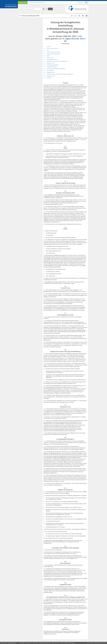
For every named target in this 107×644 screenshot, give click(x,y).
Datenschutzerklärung (45, 643)
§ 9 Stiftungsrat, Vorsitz (28, 44)
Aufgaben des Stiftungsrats (52, 67)
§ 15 (44, 74)
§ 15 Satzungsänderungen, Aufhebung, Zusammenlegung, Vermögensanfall (29, 59)
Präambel (24, 20)
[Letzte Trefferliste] (46, 9)
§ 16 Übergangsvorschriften (29, 63)
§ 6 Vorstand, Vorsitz (27, 36)
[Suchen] (50, 9)
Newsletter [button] (28, 643)
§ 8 (44, 61)
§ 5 (44, 56)
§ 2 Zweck (24, 25)
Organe (48, 56)
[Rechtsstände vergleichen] (72, 16)
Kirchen (4, 643)
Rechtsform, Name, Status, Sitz (52, 48)
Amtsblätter (42, 2)
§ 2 (44, 50)
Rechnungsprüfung (50, 70)
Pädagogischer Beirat (51, 72)
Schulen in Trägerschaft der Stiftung (53, 52)
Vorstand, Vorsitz (50, 58)
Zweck (48, 50)
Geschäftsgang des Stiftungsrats (53, 65)
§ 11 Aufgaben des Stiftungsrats (30, 48)
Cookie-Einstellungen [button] (69, 643)
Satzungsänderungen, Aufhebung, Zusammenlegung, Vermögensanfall (60, 74)
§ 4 (44, 54)
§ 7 (44, 59)
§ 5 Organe (25, 34)
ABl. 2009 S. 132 (75, 36)
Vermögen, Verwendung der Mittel (53, 54)
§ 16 (44, 76)
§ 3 (44, 52)
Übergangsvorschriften (51, 76)
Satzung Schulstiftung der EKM (29, 16)
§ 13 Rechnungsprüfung (28, 53)
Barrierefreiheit (55, 643)
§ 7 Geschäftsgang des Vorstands (30, 38)
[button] (86, 3)
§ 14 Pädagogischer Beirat (28, 56)
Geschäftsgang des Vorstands (52, 59)
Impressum (35, 643)
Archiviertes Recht (33, 2)
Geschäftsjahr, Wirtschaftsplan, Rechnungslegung (56, 69)
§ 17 (44, 78)
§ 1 (44, 48)
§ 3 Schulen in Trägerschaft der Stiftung (30, 27)
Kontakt (22, 643)
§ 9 (44, 63)
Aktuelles (81, 2)
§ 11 (44, 67)
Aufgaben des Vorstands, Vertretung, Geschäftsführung (57, 61)
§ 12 (44, 69)
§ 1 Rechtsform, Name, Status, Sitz (30, 22)
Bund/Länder (12, 643)
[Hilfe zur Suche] (44, 9)
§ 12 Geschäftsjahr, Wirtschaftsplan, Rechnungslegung (31, 51)
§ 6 (44, 58)
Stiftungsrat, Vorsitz (50, 63)
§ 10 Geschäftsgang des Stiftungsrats (31, 46)
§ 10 (44, 65)
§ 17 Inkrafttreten (26, 65)
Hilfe (62, 643)
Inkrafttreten (49, 78)
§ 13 (44, 70)
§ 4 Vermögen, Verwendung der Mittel (30, 31)
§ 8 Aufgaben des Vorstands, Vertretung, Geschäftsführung (29, 41)
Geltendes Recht (23, 2)
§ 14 (44, 72)
